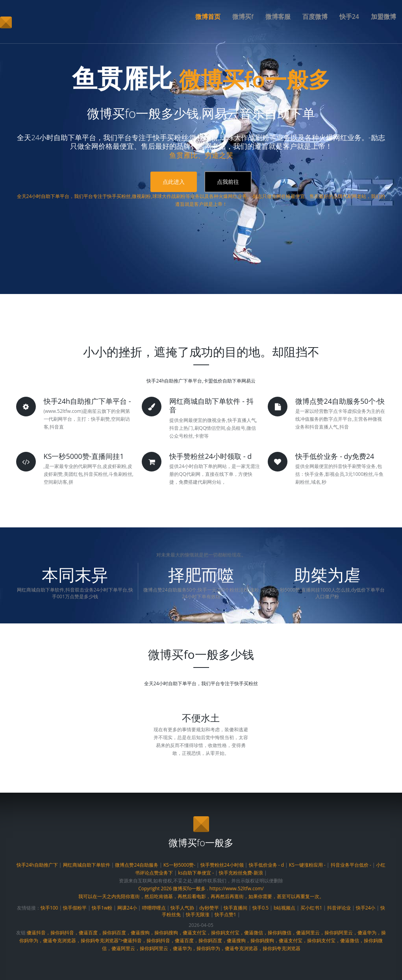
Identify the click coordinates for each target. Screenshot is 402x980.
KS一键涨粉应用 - (307, 865)
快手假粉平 (75, 908)
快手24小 (366, 908)
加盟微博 (383, 17)
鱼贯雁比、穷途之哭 (201, 155)
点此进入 (174, 182)
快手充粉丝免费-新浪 (241, 873)
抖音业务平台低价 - (351, 865)
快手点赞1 (225, 914)
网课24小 (127, 908)
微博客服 (278, 17)
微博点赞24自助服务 (137, 865)
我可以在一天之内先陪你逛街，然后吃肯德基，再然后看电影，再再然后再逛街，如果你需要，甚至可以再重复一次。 (201, 896)
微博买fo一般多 (255, 78)
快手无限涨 (198, 914)
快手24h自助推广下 (37, 865)
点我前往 (228, 182)
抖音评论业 (339, 908)
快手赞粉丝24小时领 (222, 865)
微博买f (243, 17)
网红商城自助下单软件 (87, 865)
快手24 (349, 17)
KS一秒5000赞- (179, 865)
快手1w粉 (102, 908)
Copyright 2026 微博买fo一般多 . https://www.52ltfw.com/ (201, 888)
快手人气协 (182, 908)
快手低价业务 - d (266, 865)
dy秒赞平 (209, 908)
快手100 (49, 908)
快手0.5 (260, 908)
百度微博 (315, 17)
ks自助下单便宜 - (196, 873)
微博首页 (208, 17)
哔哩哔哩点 (154, 908)
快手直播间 (235, 908)
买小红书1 (311, 908)
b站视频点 (284, 908)
